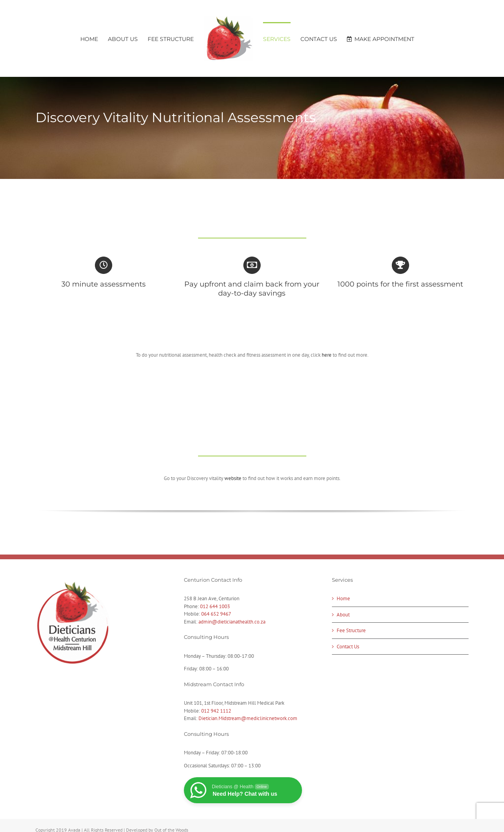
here (327, 355)
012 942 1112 (216, 711)
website (233, 478)
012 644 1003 (215, 606)
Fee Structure (351, 630)
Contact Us (348, 647)
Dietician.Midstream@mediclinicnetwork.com (248, 718)
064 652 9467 (216, 614)
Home (343, 598)
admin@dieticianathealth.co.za (232, 622)
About (343, 615)
